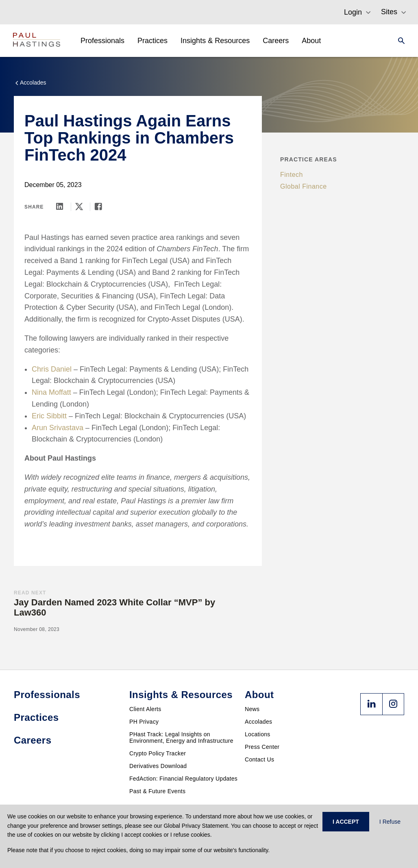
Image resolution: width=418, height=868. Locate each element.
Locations (258, 734)
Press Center (262, 747)
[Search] (399, 41)
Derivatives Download (158, 766)
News (252, 709)
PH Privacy (144, 722)
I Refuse (390, 822)
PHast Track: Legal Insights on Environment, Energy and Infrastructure (181, 737)
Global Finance (304, 186)
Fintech (292, 175)
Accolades (258, 722)
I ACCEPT (346, 822)
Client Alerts (145, 709)
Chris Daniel (52, 369)
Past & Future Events (157, 791)
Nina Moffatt (51, 392)
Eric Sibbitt (49, 416)
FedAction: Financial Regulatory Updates (183, 779)
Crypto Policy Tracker (158, 753)
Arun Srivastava (58, 428)
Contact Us (259, 759)
